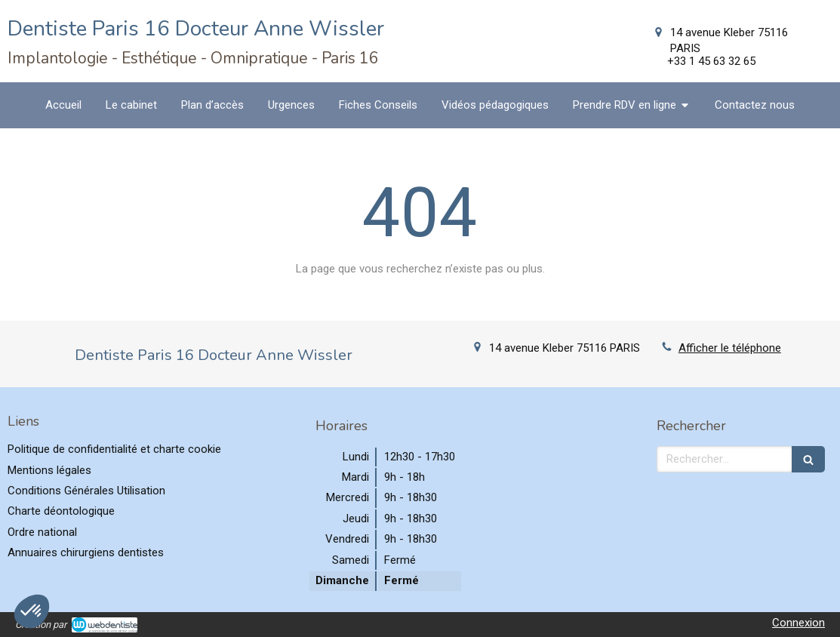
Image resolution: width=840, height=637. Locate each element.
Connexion (798, 623)
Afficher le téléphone (730, 348)
